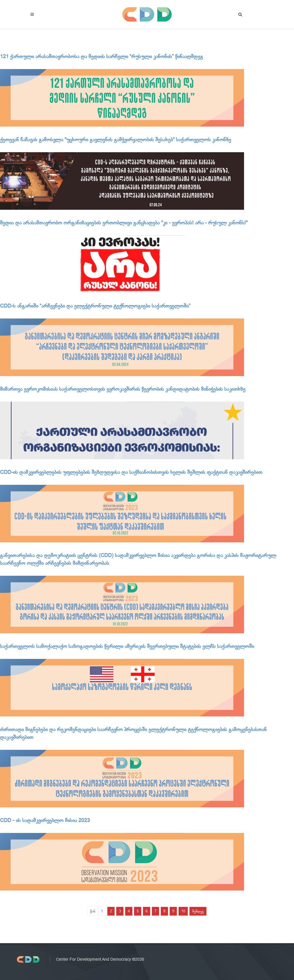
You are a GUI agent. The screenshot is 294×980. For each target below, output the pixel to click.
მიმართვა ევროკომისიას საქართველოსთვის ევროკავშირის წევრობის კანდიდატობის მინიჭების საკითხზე (123, 389)
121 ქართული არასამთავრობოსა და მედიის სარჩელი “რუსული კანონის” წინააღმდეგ (101, 56)
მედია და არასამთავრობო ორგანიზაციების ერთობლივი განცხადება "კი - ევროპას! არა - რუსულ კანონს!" (124, 223)
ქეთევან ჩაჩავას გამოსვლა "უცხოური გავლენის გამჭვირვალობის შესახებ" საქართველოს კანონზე (116, 140)
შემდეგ (198, 911)
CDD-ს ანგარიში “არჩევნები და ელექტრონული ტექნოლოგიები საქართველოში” (95, 306)
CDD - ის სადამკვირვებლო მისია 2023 (45, 820)
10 (183, 911)
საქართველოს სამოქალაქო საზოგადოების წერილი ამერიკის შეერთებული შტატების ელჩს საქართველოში (127, 646)
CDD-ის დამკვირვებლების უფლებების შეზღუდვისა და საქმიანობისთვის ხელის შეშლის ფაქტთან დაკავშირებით (131, 472)
